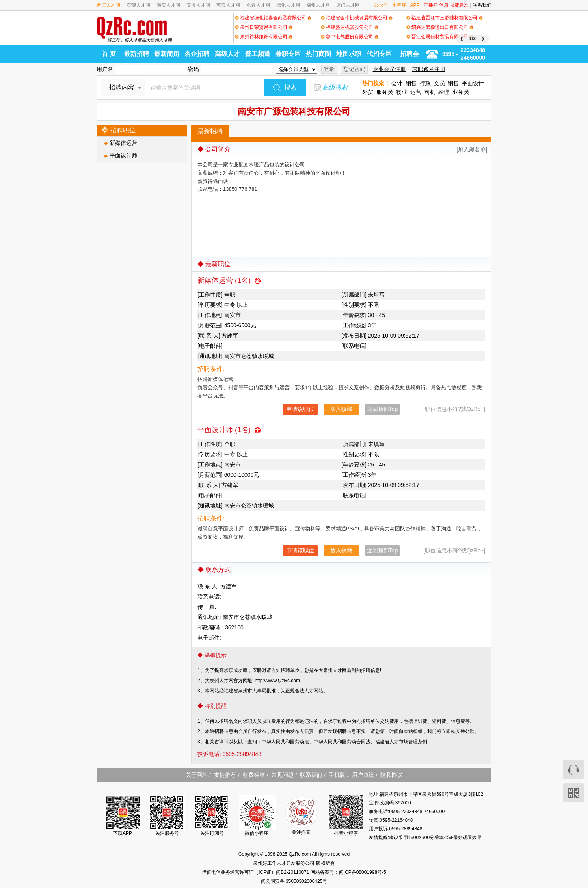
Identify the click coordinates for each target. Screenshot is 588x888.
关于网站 (197, 775)
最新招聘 (136, 54)
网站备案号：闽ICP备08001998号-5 (348, 872)
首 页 (109, 54)
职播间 (431, 5)
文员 (439, 83)
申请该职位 (300, 409)
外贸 (368, 92)
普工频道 (258, 54)
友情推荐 (225, 775)
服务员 (385, 92)
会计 (397, 83)
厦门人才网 (348, 5)
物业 (402, 92)
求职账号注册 (429, 69)
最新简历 (167, 54)
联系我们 (482, 5)
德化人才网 (288, 5)
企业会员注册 (389, 69)
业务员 (461, 92)
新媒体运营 (123, 143)
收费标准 (459, 5)
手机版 (337, 775)
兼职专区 (288, 54)
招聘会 (409, 54)
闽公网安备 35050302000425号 (294, 881)
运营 (416, 92)
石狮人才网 (138, 5)
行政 (425, 83)
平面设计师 (123, 155)
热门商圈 (318, 54)
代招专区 (379, 54)
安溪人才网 (198, 5)
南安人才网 (168, 5)
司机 (430, 92)
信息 (444, 5)
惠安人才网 (228, 5)
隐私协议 (391, 775)
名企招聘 (197, 54)
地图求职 (349, 54)
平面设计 (473, 83)
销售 (411, 83)
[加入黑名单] (472, 149)
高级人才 (227, 54)
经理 (444, 92)
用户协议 (363, 775)
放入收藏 (341, 409)
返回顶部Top (382, 409)
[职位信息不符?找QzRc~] (454, 409)
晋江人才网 (108, 5)
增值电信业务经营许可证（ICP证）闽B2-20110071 (256, 872)
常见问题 (283, 775)
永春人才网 (258, 5)
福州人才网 (318, 5)
